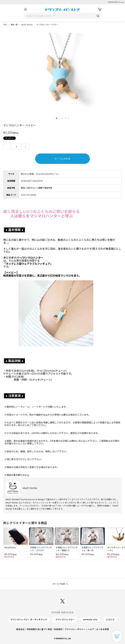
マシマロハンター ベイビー (47, 25)
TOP (5, 25)
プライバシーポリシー (75, 629)
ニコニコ (110, 620)
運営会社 (20, 629)
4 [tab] (65, 118)
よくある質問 (103, 629)
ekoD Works (27, 25)
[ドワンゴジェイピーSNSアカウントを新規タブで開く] (62, 601)
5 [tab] (68, 118)
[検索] (98, 16)
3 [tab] (62, 118)
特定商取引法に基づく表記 (39, 629)
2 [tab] (60, 118)
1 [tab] (57, 118)
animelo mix (90, 620)
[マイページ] (25, 9)
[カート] (100, 9)
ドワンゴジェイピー (65, 620)
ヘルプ (91, 629)
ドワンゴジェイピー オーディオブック (29, 620)
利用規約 (58, 629)
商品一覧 (14, 25)
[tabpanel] (62, 72)
